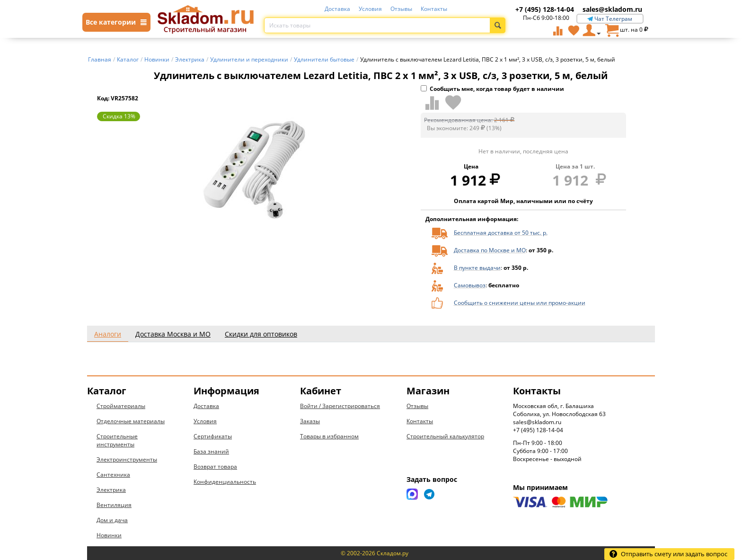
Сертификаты (213, 436)
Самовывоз (470, 285)
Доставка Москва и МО (173, 334)
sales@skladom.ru (612, 9)
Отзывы (401, 9)
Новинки (109, 535)
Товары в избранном (329, 436)
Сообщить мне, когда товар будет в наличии (492, 89)
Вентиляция (114, 505)
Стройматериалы (121, 406)
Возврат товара (215, 467)
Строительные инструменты (117, 440)
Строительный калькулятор (445, 436)
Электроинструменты (127, 459)
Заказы (310, 421)
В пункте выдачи (477, 268)
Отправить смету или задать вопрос (668, 554)
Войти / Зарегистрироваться (340, 406)
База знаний (211, 451)
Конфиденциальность (225, 482)
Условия (370, 9)
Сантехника (113, 475)
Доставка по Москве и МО (490, 250)
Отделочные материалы (131, 421)
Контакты (434, 9)
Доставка (337, 9)
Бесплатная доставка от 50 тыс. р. (501, 233)
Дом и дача (112, 520)
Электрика (111, 490)
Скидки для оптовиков (261, 334)
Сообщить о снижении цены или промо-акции (520, 303)
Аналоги (108, 334)
